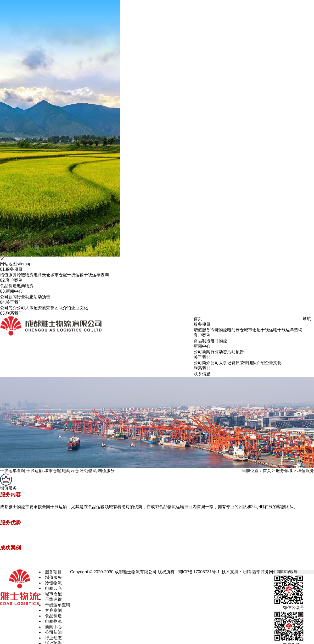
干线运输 (75, 275)
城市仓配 (59, 275)
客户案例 (11, 280)
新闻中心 (11, 291)
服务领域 (284, 471)
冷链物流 (25, 275)
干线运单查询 (96, 275)
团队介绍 (63, 308)
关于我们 (11, 302)
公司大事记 (27, 308)
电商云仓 (42, 275)
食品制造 (8, 286)
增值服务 (8, 275)
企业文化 (80, 308)
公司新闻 (8, 297)
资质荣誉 (46, 308)
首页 (267, 471)
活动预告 (42, 297)
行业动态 (25, 297)
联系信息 (202, 374)
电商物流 (25, 286)
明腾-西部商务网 (258, 572)
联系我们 (11, 313)
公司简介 (8, 308)
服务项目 (11, 269)
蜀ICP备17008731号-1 (199, 572)
